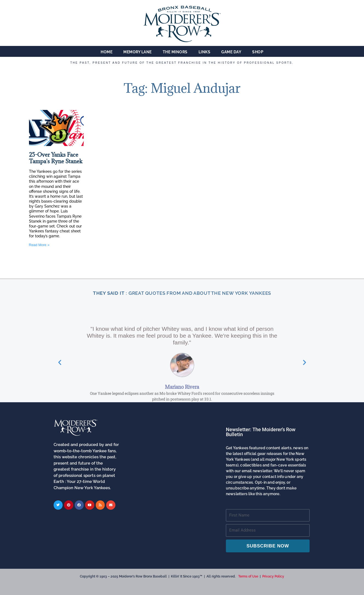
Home (107, 52)
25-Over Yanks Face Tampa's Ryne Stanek (56, 158)
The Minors (175, 52)
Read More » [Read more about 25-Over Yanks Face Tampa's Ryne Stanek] (39, 245)
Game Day (231, 52)
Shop (258, 52)
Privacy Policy (273, 576)
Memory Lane (138, 52)
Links (205, 52)
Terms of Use (248, 576)
